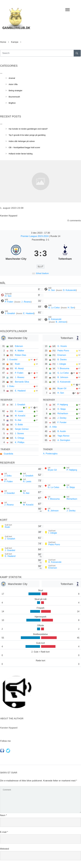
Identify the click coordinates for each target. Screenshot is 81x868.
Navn (3, 815)
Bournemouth (14, 97)
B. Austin (62, 431)
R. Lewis (19, 411)
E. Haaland (28, 313)
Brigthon (12, 103)
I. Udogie (62, 364)
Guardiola (8, 454)
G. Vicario (62, 346)
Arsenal (12, 78)
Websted (4, 849)
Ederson (19, 346)
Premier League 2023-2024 (35, 236)
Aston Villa (13, 84)
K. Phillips (20, 442)
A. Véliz (53, 427)
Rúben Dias (21, 355)
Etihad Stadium (42, 273)
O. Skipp (62, 409)
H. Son (52, 290)
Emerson (62, 355)
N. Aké (18, 420)
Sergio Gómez (22, 429)
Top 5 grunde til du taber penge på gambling (27, 135)
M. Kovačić (20, 416)
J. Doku (11, 386)
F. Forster (62, 422)
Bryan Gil (62, 388)
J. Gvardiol (12, 360)
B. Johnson (61, 322)
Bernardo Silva (22, 382)
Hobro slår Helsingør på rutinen (22, 141)
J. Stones (19, 433)
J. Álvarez (26, 302)
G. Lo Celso (54, 308)
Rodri (17, 364)
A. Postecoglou (50, 454)
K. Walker (20, 351)
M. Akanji (19, 368)
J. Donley (62, 418)
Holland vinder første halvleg (21, 154)
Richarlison (63, 413)
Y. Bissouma (63, 368)
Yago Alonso (63, 436)
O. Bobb (19, 425)
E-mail (4, 832)
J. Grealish (10, 313)
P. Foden (9, 302)
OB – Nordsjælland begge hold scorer (24, 147)
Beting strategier (16, 91)
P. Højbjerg (63, 405)
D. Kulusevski (69, 290)
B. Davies (62, 360)
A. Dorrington (64, 440)
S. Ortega (19, 438)
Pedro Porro (63, 351)
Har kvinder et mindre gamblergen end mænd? (28, 129)
